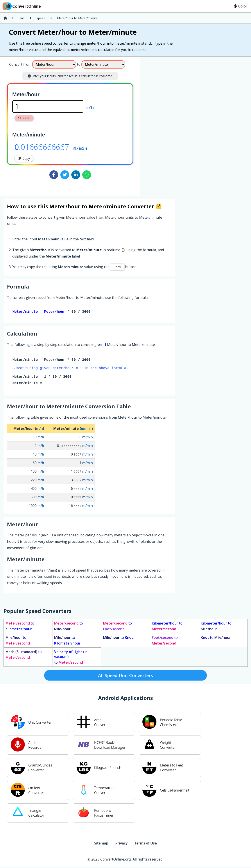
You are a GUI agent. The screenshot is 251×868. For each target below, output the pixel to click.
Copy (24, 159)
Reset (24, 118)
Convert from (20, 64)
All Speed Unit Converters (125, 676)
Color (241, 6)
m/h (90, 107)
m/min (80, 148)
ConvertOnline (21, 6)
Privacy (121, 844)
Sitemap (101, 844)
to (20, 627)
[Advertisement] (177, 124)
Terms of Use (146, 844)
